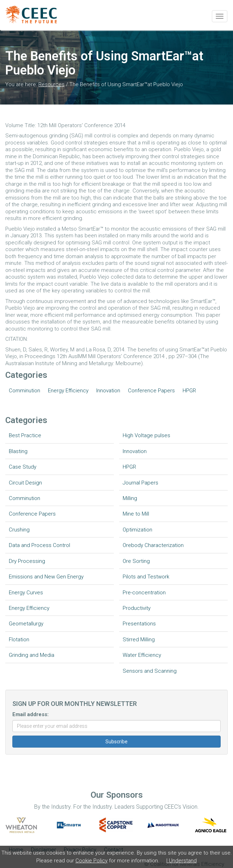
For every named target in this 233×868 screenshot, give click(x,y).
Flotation (19, 640)
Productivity (137, 608)
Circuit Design (25, 483)
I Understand (182, 861)
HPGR (189, 391)
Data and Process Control (39, 545)
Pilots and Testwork (146, 577)
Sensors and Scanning (150, 671)
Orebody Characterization (153, 545)
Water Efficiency (142, 655)
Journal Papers (140, 483)
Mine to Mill (136, 514)
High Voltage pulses (146, 435)
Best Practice (25, 435)
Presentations (139, 624)
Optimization (137, 530)
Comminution (24, 391)
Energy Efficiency (68, 391)
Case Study (23, 467)
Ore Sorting (136, 561)
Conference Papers (151, 391)
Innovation (108, 391)
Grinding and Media (32, 655)
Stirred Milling (139, 640)
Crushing (19, 530)
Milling (130, 498)
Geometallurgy (26, 624)
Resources (51, 84)
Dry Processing (27, 561)
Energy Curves (26, 593)
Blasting (18, 451)
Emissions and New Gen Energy (46, 577)
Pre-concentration (144, 593)
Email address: (30, 714)
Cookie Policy (91, 861)
